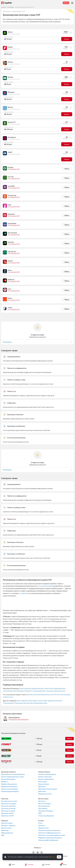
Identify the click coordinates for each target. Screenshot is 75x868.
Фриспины (42, 786)
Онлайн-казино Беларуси (47, 774)
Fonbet (10, 47)
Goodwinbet (12, 223)
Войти (66, 3)
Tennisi (10, 261)
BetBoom (11, 280)
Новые (28, 691)
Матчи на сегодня (45, 804)
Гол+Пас (11, 177)
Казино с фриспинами (46, 779)
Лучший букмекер (46, 586)
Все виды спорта (36, 701)
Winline (10, 62)
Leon (9, 289)
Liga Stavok (12, 252)
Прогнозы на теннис (8, 811)
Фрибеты (4, 782)
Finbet (10, 308)
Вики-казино (43, 782)
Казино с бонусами (45, 777)
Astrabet (11, 242)
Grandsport (12, 137)
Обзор (67, 169)
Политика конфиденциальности (49, 833)
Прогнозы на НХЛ (7, 816)
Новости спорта (7, 823)
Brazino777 (12, 122)
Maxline (10, 77)
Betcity (10, 107)
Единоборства (47, 695)
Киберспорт (8, 697)
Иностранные (25, 688)
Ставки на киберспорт (46, 816)
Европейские (59, 688)
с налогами (24, 593)
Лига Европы (43, 808)
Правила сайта (44, 828)
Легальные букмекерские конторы (13, 733)
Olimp (10, 298)
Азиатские (49, 688)
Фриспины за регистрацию (48, 789)
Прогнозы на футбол (8, 806)
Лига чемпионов (44, 806)
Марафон (11, 92)
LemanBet (11, 186)
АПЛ (40, 813)
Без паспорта (60, 691)
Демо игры (42, 791)
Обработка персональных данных (50, 838)
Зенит (10, 270)
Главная (4, 7)
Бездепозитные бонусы (9, 786)
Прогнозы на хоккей (8, 808)
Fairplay (11, 167)
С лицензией (36, 691)
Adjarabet (11, 214)
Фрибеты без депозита (9, 784)
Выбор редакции (7, 833)
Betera (10, 32)
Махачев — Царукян (8, 826)
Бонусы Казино (44, 784)
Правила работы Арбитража (48, 840)
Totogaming (12, 195)
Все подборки (23, 701)
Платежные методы (22, 703)
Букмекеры (11, 7)
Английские (8, 691)
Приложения (8, 703)
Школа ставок (6, 828)
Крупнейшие (19, 691)
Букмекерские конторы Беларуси (13, 774)
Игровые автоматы (45, 794)
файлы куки (52, 857)
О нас (40, 823)
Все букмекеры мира (39, 703)
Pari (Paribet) (12, 233)
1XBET (10, 152)
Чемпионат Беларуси (46, 811)
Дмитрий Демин (14, 717)
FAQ (3, 835)
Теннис (57, 695)
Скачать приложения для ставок (13, 777)
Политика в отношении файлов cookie (52, 835)
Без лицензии (48, 691)
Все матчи (42, 801)
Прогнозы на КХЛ (7, 813)
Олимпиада (65, 695)
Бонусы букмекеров (8, 779)
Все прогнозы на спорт (9, 801)
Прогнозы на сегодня (9, 804)
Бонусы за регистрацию (10, 789)
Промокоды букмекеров (10, 791)
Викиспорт (5, 830)
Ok (59, 857)
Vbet (9, 205)
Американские (38, 688)
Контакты (42, 826)
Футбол (30, 695)
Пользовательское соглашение (49, 830)
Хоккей (37, 695)
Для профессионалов (53, 701)
